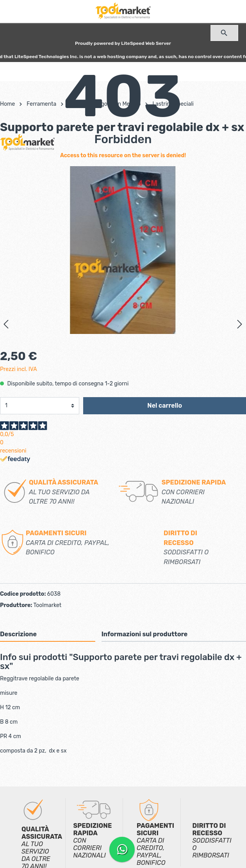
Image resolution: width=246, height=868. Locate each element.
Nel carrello (165, 406)
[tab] (48, 634)
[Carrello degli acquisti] (123, 70)
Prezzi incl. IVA (19, 369)
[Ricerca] (224, 33)
